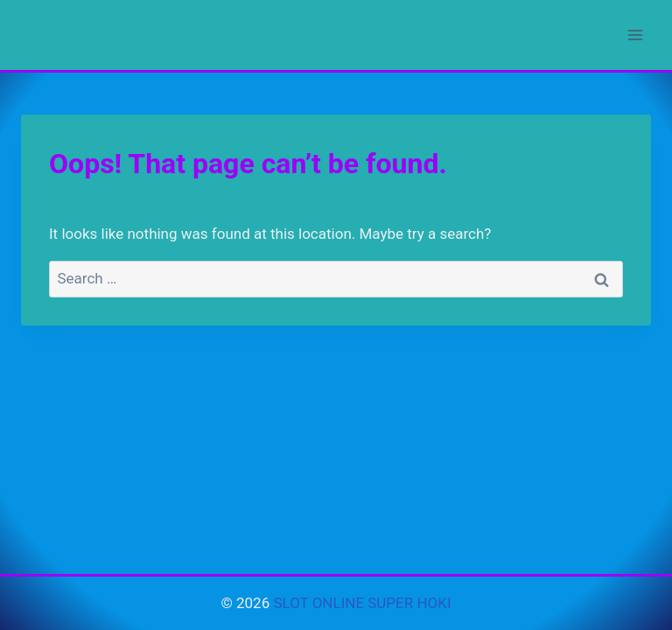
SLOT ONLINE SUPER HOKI (362, 603)
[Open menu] (635, 35)
